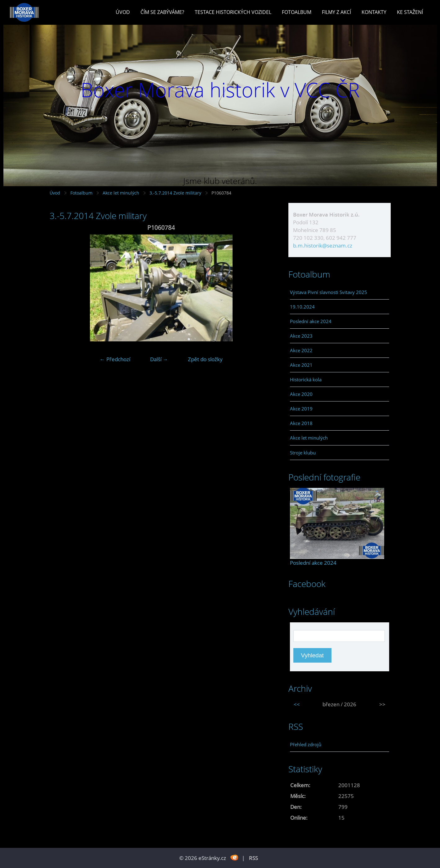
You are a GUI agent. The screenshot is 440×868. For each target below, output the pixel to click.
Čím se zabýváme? (162, 12)
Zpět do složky (205, 359)
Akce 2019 (301, 409)
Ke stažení (410, 12)
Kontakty (374, 12)
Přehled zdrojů (306, 744)
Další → (159, 359)
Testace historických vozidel (233, 12)
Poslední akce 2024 (311, 321)
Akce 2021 (301, 365)
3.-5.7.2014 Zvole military (176, 193)
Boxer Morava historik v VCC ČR (220, 90)
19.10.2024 (302, 307)
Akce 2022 (301, 350)
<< (297, 704)
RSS (253, 858)
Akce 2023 (301, 336)
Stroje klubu (303, 453)
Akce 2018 (301, 423)
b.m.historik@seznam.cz (323, 245)
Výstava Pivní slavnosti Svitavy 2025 (329, 292)
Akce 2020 (301, 394)
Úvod (123, 12)
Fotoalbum (297, 12)
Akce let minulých (121, 193)
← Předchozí (115, 359)
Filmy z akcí (336, 12)
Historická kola (306, 379)
